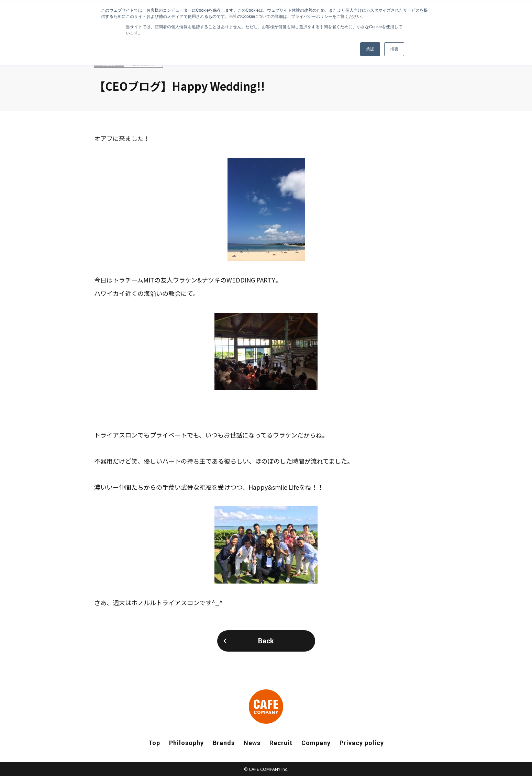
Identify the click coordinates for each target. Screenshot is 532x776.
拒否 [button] (394, 49)
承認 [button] (370, 49)
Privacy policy (362, 743)
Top (154, 743)
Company (316, 743)
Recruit (281, 743)
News (252, 743)
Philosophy (186, 743)
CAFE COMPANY (266, 707)
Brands (224, 743)
